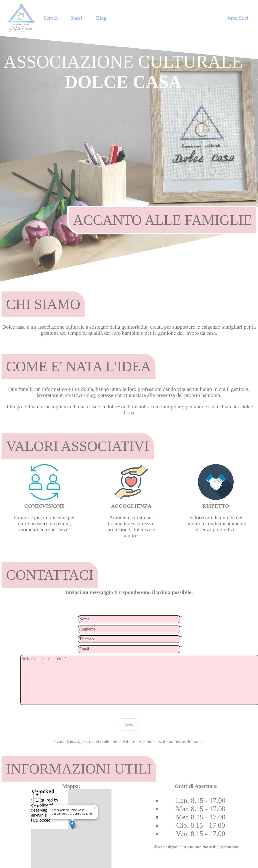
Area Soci (238, 18)
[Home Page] (22, 18)
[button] (72, 825)
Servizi (51, 18)
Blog (101, 18)
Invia (129, 725)
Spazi (76, 18)
